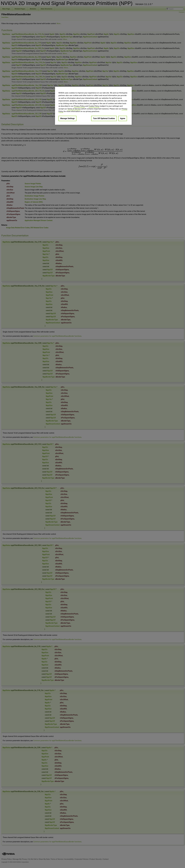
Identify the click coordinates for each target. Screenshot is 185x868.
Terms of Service (74, 109)
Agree (123, 118)
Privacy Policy (79, 106)
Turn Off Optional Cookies (104, 118)
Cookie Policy (94, 106)
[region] (93, 106)
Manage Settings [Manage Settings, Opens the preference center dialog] (67, 118)
